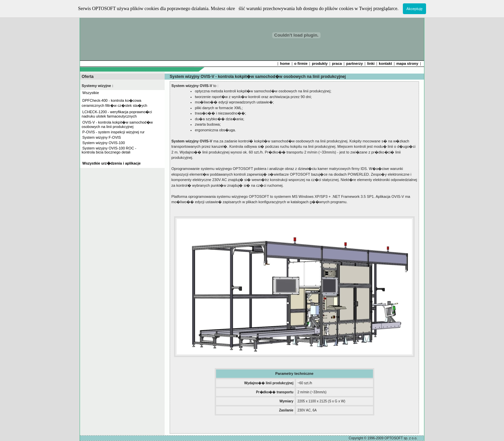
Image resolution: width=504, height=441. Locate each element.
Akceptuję (414, 9)
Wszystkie (91, 93)
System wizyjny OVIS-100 (104, 143)
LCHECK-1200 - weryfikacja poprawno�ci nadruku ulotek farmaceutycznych (116, 114)
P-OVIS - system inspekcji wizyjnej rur (113, 132)
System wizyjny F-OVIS (102, 137)
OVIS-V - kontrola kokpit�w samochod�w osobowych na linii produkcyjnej (117, 124)
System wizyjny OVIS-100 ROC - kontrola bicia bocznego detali (109, 150)
